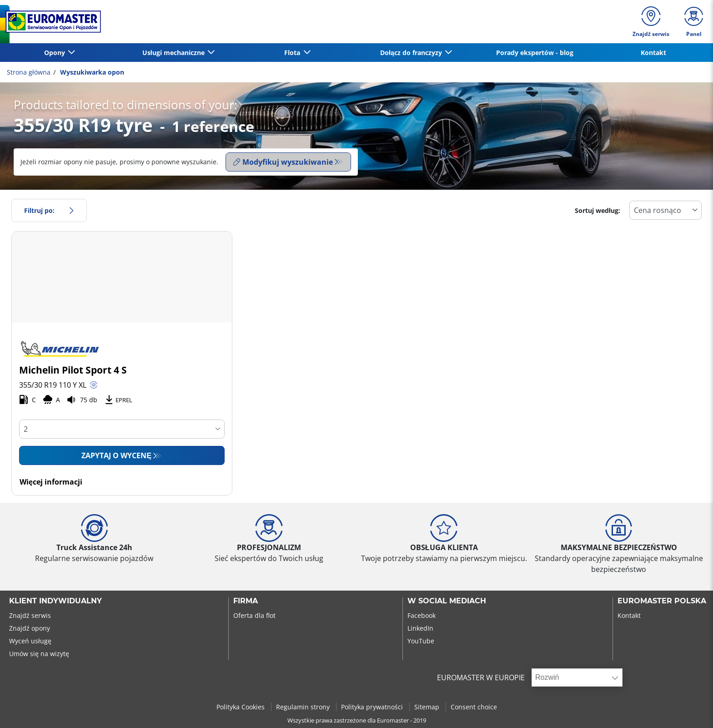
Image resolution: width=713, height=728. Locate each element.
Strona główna (29, 72)
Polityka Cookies (241, 707)
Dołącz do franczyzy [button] (412, 53)
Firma (246, 601)
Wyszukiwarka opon (91, 72)
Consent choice (474, 707)
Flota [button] (293, 53)
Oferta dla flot (254, 615)
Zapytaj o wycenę (116, 455)
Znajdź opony (30, 628)
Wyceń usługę (30, 641)
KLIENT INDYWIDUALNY (55, 601)
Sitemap (428, 707)
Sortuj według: (598, 210)
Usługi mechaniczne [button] (174, 53)
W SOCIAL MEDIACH (447, 601)
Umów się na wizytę (39, 654)
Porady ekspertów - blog (535, 53)
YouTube (421, 641)
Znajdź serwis (30, 615)
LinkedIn (420, 628)
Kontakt (653, 53)
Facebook (422, 615)
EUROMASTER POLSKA (662, 601)
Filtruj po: (49, 210)
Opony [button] (55, 53)
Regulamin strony (304, 707)
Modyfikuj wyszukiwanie (283, 162)
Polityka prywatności (373, 707)
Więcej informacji (51, 482)
